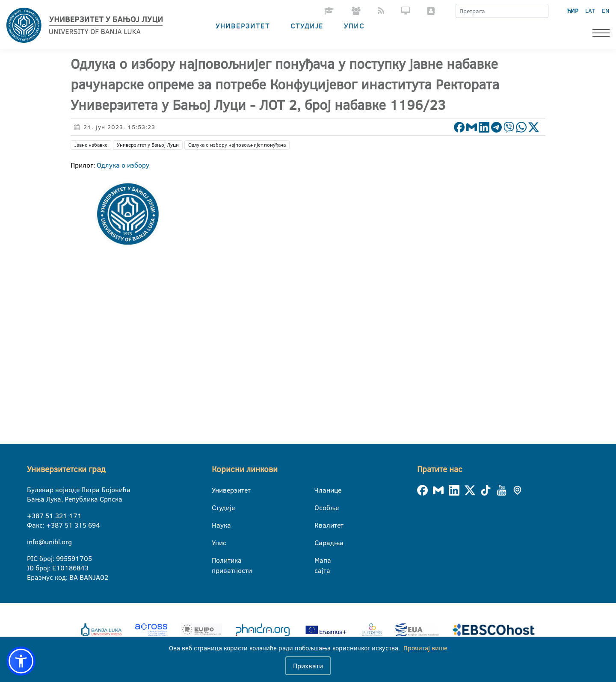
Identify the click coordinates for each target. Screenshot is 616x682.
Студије (307, 25)
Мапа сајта (320, 561)
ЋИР (573, 11)
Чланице (320, 490)
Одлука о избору (123, 165)
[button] (21, 661)
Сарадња (320, 543)
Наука (217, 525)
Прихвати (308, 666)
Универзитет (243, 25)
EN (606, 11)
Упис (354, 25)
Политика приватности (217, 561)
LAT (590, 11)
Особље (320, 508)
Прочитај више (425, 648)
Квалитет (320, 525)
